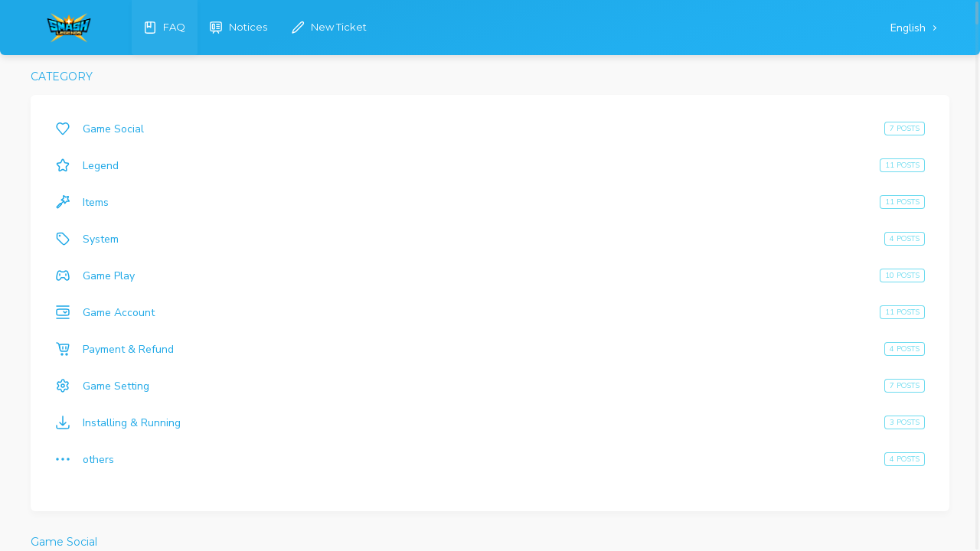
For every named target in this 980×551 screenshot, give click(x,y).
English (910, 28)
